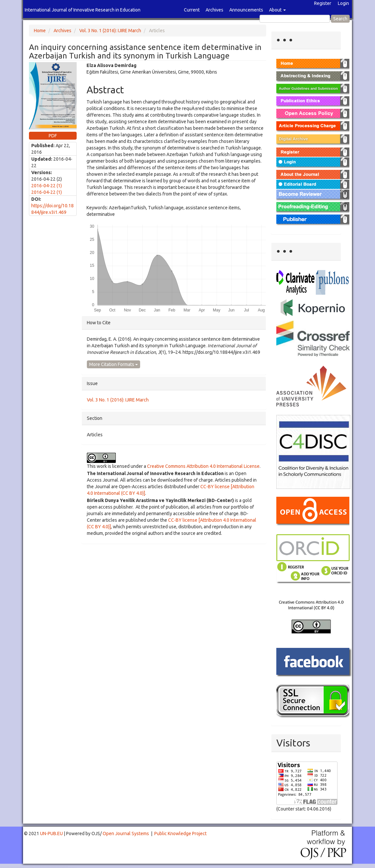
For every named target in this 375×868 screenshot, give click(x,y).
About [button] (277, 10)
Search (340, 19)
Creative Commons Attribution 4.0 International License (203, 466)
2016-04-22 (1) (47, 186)
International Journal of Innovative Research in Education (83, 10)
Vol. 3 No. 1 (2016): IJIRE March (110, 31)
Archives (214, 10)
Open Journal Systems (126, 834)
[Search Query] (295, 19)
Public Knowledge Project (180, 834)
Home (40, 31)
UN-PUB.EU (51, 834)
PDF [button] (53, 136)
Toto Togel (26, 867)
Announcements (246, 10)
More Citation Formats (113, 364)
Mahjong (27, 868)
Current (192, 10)
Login (343, 3)
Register (323, 3)
